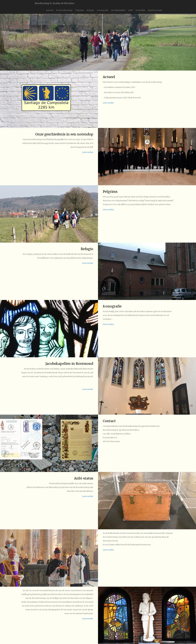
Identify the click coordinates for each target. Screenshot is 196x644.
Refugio (90, 10)
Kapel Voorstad (155, 10)
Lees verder (108, 103)
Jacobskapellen (118, 10)
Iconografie (103, 10)
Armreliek (140, 10)
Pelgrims (79, 10)
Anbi (130, 10)
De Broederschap (64, 10)
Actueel (50, 10)
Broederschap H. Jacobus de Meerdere (55, 3)
